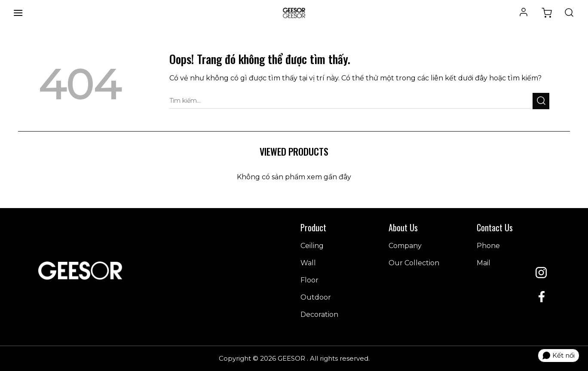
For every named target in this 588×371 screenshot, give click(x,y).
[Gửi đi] (541, 101)
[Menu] (18, 13)
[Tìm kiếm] (569, 13)
